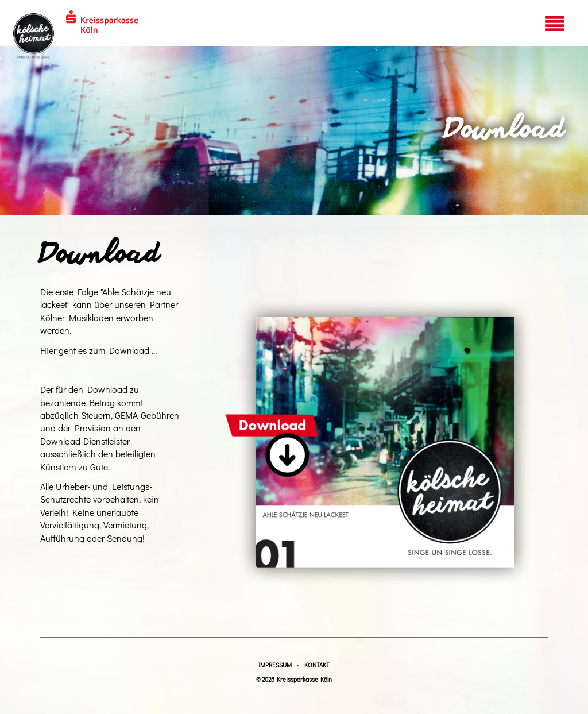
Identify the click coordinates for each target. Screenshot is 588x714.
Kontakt (317, 665)
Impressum (275, 665)
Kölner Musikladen (77, 317)
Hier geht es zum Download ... (98, 350)
